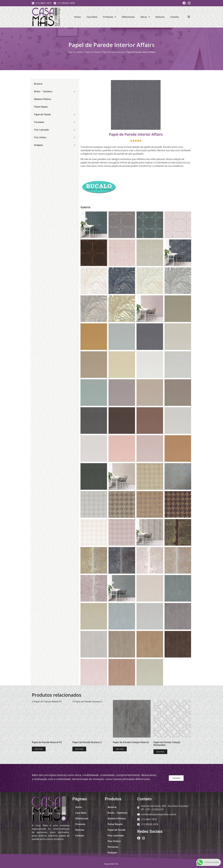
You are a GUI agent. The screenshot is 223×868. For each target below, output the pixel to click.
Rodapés (38, 145)
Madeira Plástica (42, 99)
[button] (189, 17)
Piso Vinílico (40, 137)
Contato (175, 17)
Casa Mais (92, 17)
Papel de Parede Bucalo (113, 52)
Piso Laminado (41, 130)
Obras (145, 17)
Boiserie (38, 84)
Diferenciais (128, 17)
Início (70, 52)
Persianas (39, 122)
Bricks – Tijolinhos (43, 91)
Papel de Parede (93, 52)
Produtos (110, 17)
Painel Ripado (41, 107)
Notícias (160, 17)
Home (78, 17)
